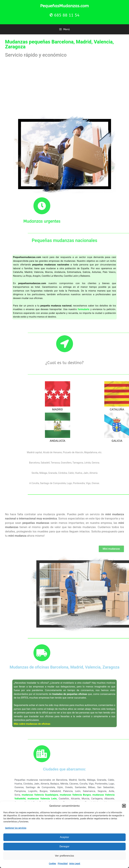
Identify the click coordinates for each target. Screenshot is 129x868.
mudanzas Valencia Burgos (70, 795)
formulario (73, 297)
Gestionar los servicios (16, 828)
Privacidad (63, 864)
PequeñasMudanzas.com (64, 6)
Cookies (52, 864)
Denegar (64, 846)
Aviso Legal (75, 864)
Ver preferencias (64, 856)
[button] (124, 806)
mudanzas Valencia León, (54, 797)
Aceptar (64, 837)
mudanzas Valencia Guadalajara (53, 795)
